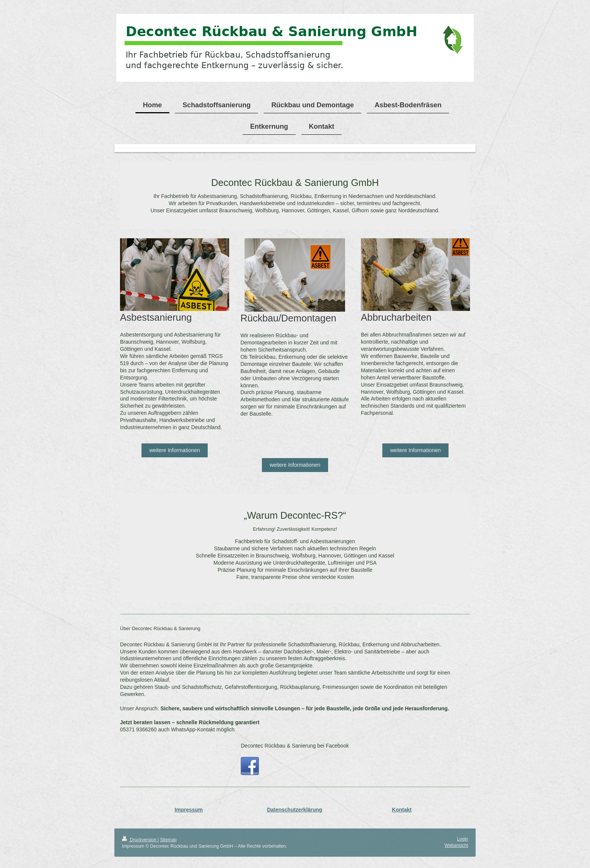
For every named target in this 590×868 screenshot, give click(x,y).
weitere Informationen (175, 450)
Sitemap (168, 840)
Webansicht (456, 845)
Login (463, 839)
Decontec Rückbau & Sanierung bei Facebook (295, 746)
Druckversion (140, 840)
